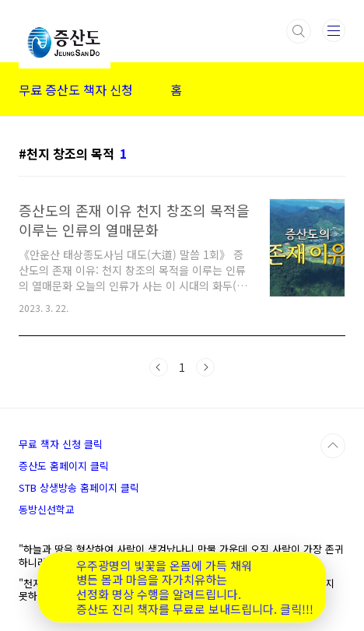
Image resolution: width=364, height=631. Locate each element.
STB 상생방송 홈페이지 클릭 (79, 487)
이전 (159, 367)
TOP (333, 446)
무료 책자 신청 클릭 (61, 444)
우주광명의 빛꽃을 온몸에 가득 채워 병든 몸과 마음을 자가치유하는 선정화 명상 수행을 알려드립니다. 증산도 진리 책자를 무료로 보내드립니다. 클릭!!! (195, 588)
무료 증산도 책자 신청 (76, 89)
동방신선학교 (47, 509)
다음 (205, 367)
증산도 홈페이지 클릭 (64, 466)
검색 (299, 31)
